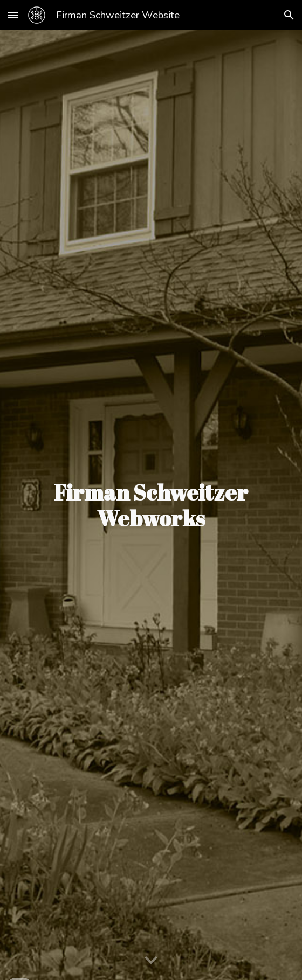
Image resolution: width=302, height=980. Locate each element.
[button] (13, 15)
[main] (151, 505)
